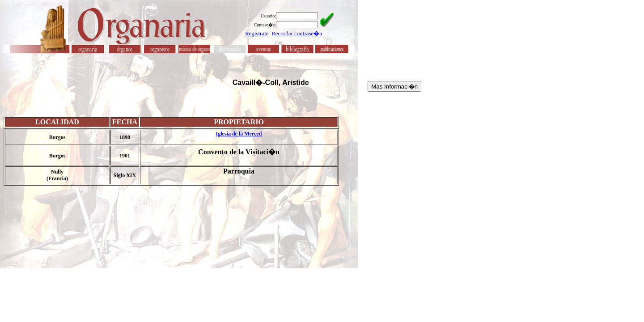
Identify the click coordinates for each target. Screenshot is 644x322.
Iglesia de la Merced (239, 134)
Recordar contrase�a (297, 33)
